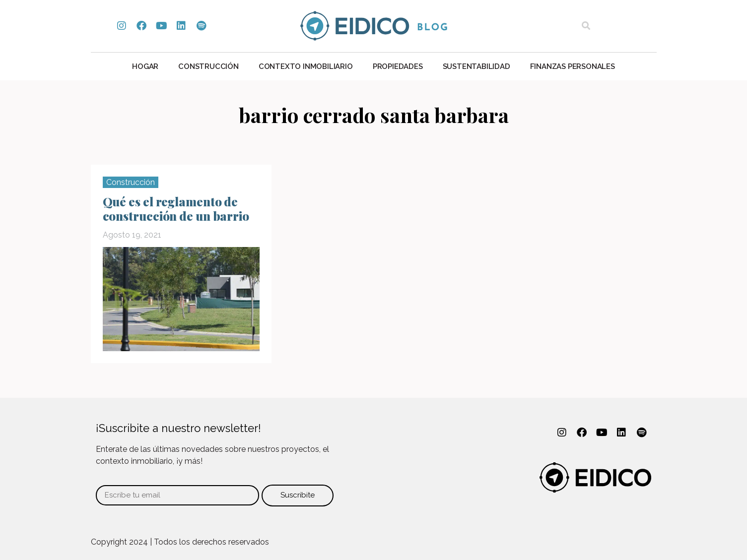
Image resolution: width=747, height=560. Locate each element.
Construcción (208, 66)
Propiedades (398, 66)
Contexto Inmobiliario (306, 66)
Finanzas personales (573, 66)
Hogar (145, 66)
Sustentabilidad (476, 66)
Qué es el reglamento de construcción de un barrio (176, 209)
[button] (586, 26)
